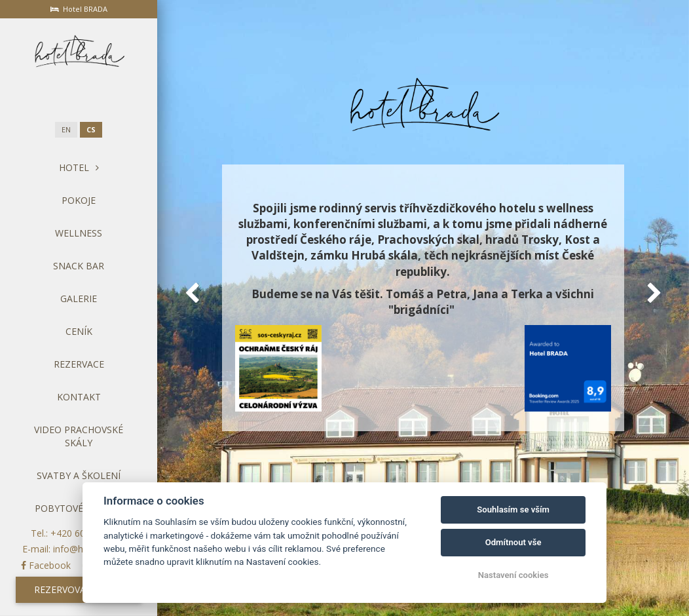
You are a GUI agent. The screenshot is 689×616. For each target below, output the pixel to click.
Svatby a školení (79, 475)
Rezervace (79, 364)
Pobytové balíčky (79, 508)
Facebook (46, 565)
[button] (192, 293)
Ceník (79, 331)
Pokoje (79, 200)
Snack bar (79, 266)
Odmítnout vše (513, 542)
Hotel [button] (79, 167)
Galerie (79, 298)
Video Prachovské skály (79, 436)
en (66, 130)
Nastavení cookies (513, 575)
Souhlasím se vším (513, 510)
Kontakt (79, 397)
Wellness (79, 233)
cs (91, 130)
